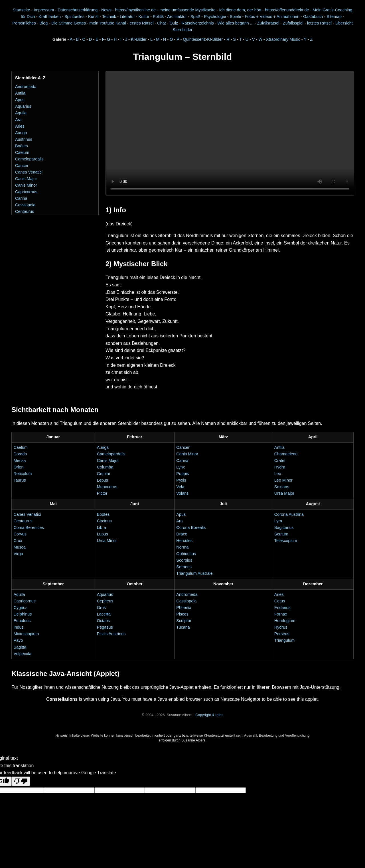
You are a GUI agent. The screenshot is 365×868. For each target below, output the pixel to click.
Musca (19, 547)
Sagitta (20, 647)
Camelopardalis (29, 159)
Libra (102, 527)
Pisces (182, 614)
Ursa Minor (107, 541)
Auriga (21, 133)
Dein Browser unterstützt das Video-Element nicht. (230, 133)
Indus (18, 627)
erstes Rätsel (141, 23)
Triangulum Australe (194, 573)
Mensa (20, 461)
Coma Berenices (29, 527)
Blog (43, 23)
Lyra (278, 521)
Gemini (104, 474)
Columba (105, 467)
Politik (158, 17)
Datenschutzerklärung (78, 10)
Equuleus (22, 621)
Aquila (21, 113)
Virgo (18, 554)
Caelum (22, 152)
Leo (278, 474)
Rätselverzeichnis (198, 23)
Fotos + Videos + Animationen (272, 17)
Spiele (236, 17)
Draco (182, 534)
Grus (101, 608)
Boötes (22, 146)
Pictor (102, 493)
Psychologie (215, 17)
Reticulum (23, 474)
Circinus (104, 521)
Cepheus (105, 601)
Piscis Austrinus (111, 634)
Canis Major (26, 179)
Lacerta (104, 614)
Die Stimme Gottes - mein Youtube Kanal (89, 23)
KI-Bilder (139, 39)
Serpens (184, 567)
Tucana (183, 627)
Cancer (22, 166)
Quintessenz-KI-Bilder (203, 39)
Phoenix (184, 608)
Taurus (20, 480)
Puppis (182, 474)
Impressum (44, 10)
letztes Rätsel (320, 23)
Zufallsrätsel (268, 23)
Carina (21, 198)
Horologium (285, 621)
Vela (180, 487)
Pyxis (181, 480)
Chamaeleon (286, 454)
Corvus (20, 534)
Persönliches (24, 23)
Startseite (22, 10)
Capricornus (26, 192)
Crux (18, 541)
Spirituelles (74, 17)
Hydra (280, 467)
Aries (20, 126)
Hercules (184, 541)
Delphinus (23, 614)
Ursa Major (284, 493)
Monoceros (107, 487)
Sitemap (334, 17)
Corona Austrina (289, 514)
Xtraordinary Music (283, 39)
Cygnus (20, 608)
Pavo (18, 640)
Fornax (281, 614)
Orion (18, 467)
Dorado (20, 454)
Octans (104, 621)
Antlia (20, 93)
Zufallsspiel (293, 23)
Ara (18, 120)
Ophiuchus (186, 554)
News (106, 10)
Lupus (103, 534)
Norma (182, 547)
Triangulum (284, 640)
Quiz (174, 23)
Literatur (127, 17)
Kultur (144, 17)
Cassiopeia (25, 205)
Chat (161, 23)
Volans (182, 493)
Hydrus (281, 627)
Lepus (103, 480)
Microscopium (26, 634)
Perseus (282, 634)
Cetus (280, 601)
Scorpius (184, 560)
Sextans (282, 487)
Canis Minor (26, 185)
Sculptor (184, 621)
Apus (20, 100)
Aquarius (23, 106)
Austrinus (24, 139)
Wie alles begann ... (235, 23)
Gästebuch (313, 17)
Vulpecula (22, 654)
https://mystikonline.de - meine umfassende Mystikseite (165, 10)
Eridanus (282, 608)
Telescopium (286, 541)
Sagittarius (284, 527)
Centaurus (25, 211)
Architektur (177, 17)
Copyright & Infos (209, 715)
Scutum (281, 534)
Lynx (181, 467)
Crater (280, 461)
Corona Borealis (191, 527)
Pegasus (105, 627)
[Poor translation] (21, 781)
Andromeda (26, 87)
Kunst (93, 17)
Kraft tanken (50, 17)
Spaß (195, 17)
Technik (109, 17)
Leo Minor (283, 480)
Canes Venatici (29, 172)
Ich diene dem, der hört (240, 10)
